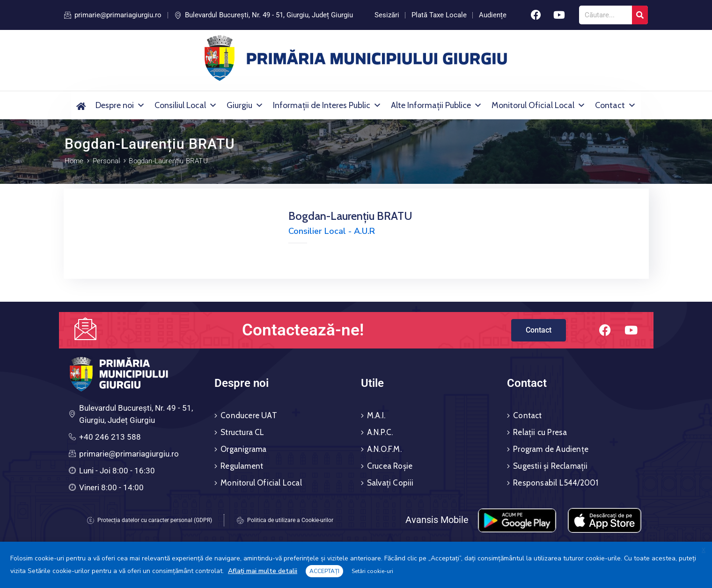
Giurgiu (245, 105)
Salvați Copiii (390, 483)
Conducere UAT (249, 415)
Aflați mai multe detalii (263, 571)
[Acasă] (81, 105)
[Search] (640, 15)
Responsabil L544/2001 (556, 483)
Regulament (242, 466)
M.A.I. (376, 415)
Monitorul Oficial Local (539, 105)
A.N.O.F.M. (384, 449)
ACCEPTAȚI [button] (324, 571)
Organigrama (243, 449)
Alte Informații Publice (437, 105)
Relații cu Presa (540, 432)
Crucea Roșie (390, 466)
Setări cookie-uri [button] (372, 571)
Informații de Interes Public (327, 105)
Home (74, 161)
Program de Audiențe (551, 449)
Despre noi (120, 105)
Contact (616, 105)
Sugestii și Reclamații (550, 466)
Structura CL (242, 432)
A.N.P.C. (380, 432)
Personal (106, 161)
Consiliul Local (186, 105)
